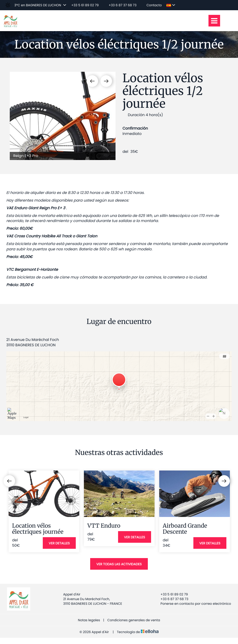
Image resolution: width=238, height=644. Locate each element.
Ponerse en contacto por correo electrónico (193, 604)
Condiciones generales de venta (134, 620)
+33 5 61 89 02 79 (172, 594)
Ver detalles (59, 543)
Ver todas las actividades (119, 564)
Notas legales (89, 620)
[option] (63, 116)
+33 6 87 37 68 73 (172, 599)
